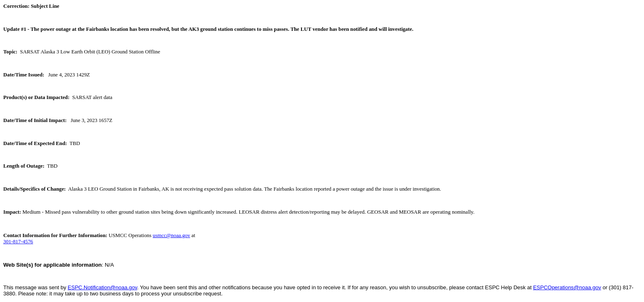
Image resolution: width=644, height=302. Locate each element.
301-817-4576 (18, 242)
